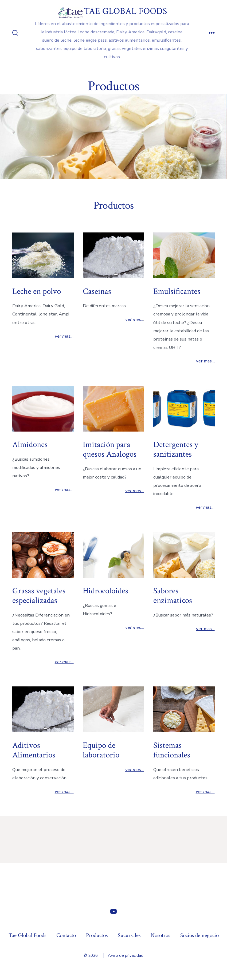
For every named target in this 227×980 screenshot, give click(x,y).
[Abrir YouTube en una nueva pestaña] (113, 911)
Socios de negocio (199, 935)
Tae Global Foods (27, 935)
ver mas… (64, 336)
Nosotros (160, 935)
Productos (97, 935)
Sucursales (129, 935)
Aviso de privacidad (126, 955)
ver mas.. (134, 319)
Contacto (66, 935)
